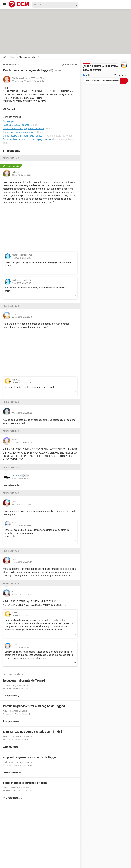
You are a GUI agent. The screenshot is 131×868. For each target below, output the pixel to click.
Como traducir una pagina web (19, 132)
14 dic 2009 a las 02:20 (22, 478)
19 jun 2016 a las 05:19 (22, 647)
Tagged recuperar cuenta (16, 125)
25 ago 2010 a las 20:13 (22, 317)
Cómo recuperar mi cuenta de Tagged (23, 136)
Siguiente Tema (67, 64)
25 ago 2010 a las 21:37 (22, 562)
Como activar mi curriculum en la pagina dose (27, 139)
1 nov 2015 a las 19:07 (21, 283)
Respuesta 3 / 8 (11, 402)
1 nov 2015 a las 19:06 (21, 258)
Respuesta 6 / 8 (11, 493)
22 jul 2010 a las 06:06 (21, 504)
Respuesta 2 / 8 (11, 306)
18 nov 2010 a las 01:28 (22, 595)
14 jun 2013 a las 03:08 (22, 525)
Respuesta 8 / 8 (11, 583)
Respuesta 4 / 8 (11, 431)
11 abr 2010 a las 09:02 (22, 175)
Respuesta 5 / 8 (11, 467)
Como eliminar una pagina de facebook (24, 129)
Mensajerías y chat (28, 57)
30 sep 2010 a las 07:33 (22, 413)
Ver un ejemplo (121, 75)
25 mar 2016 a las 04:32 (22, 616)
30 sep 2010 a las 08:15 (22, 442)
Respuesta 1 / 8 (11, 158)
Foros (12, 57)
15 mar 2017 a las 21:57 (34, 81)
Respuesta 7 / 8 (11, 551)
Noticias (88, 75)
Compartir (11, 109)
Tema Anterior (12, 64)
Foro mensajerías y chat (59, 136)
